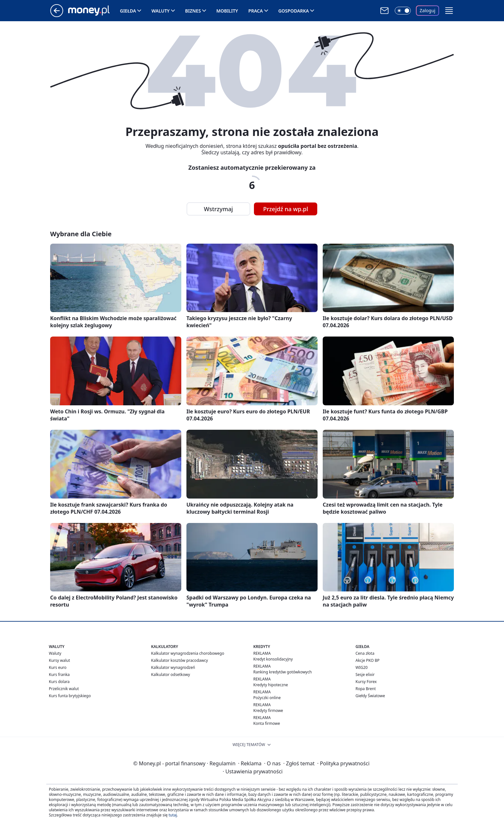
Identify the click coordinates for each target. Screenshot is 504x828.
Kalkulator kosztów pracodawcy (180, 660)
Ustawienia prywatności (253, 771)
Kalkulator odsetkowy (171, 675)
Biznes (193, 11)
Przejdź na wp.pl (286, 209)
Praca (256, 11)
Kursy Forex (366, 682)
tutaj (173, 815)
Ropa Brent (366, 689)
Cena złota (365, 653)
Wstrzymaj (218, 209)
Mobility (227, 11)
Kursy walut (59, 660)
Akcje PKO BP (368, 660)
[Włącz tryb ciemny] (403, 11)
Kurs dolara (59, 682)
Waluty (161, 11)
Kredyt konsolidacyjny (273, 659)
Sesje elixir (365, 675)
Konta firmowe (267, 723)
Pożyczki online (267, 698)
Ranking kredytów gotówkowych (283, 672)
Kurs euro (58, 667)
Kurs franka (59, 675)
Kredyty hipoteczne (271, 685)
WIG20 (362, 667)
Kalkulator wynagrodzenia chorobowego (188, 653)
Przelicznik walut (64, 689)
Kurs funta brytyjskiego (70, 696)
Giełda (128, 11)
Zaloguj (428, 10)
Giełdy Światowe (370, 696)
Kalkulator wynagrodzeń (173, 667)
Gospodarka (294, 11)
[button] (449, 11)
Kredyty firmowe (268, 711)
